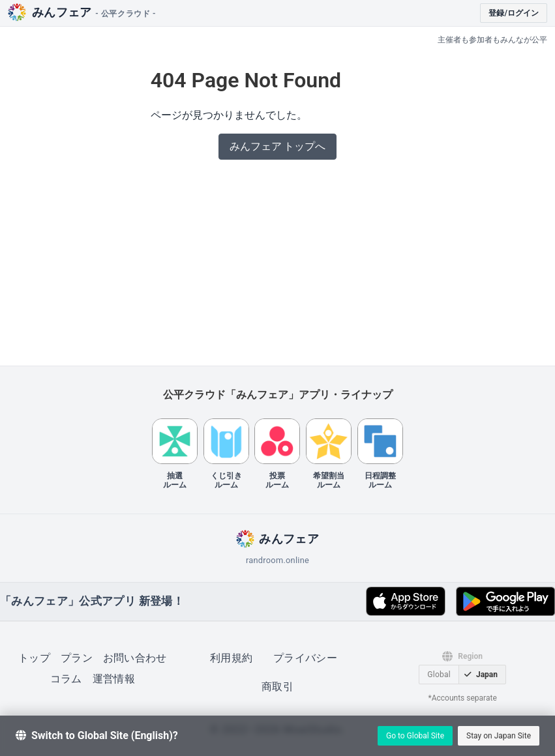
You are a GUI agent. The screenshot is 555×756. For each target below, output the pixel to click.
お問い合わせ (135, 658)
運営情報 (114, 679)
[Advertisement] (277, 267)
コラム (66, 679)
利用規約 (231, 658)
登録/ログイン (514, 13)
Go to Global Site (415, 736)
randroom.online (277, 560)
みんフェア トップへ (278, 146)
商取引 (277, 687)
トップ (34, 658)
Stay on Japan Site (499, 736)
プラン (77, 658)
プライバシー (305, 658)
